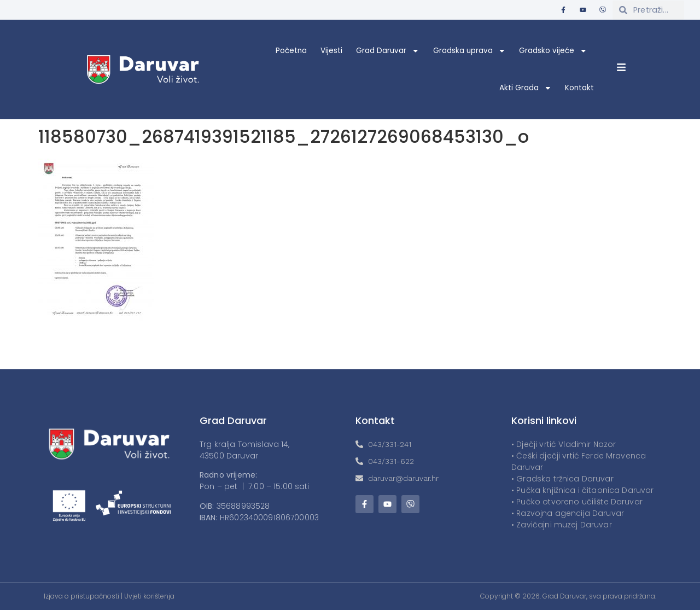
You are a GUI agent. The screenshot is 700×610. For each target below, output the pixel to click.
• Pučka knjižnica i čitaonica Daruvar (583, 490)
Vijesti (331, 51)
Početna (291, 51)
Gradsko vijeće (553, 51)
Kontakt (579, 88)
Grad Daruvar (388, 51)
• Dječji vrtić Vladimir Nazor (564, 444)
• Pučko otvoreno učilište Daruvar (577, 502)
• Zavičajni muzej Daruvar (562, 525)
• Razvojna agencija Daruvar (568, 513)
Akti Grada (526, 88)
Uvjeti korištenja (149, 596)
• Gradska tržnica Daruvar (562, 479)
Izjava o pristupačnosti (81, 596)
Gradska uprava (469, 51)
